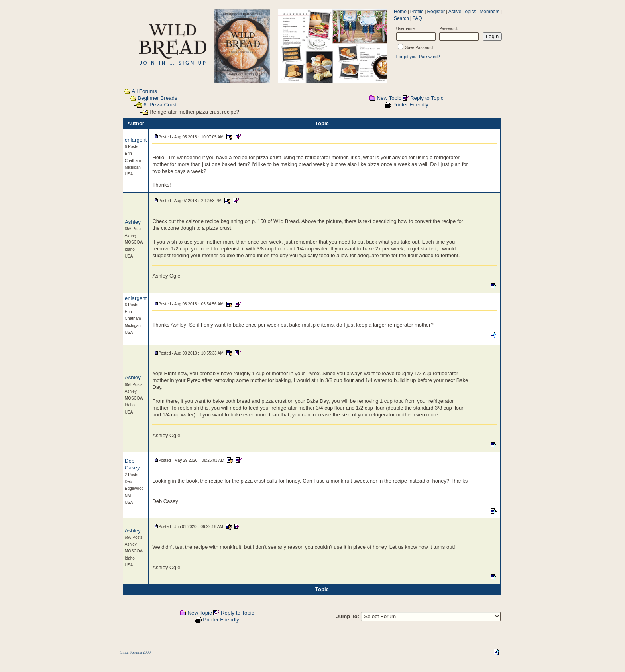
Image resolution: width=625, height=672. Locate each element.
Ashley (133, 222)
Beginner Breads (157, 98)
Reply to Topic (427, 98)
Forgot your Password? (418, 57)
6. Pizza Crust (160, 105)
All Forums (144, 91)
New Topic (389, 98)
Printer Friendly (410, 105)
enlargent (136, 140)
